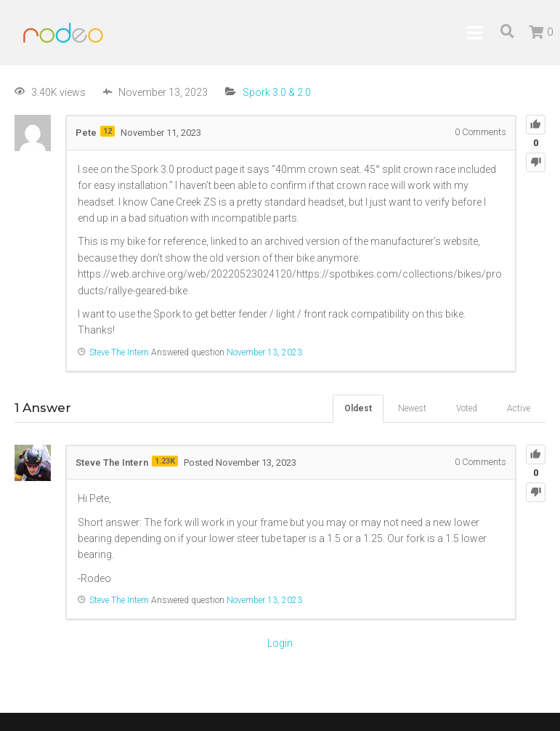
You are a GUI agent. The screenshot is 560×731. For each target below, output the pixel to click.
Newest (412, 408)
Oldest (358, 408)
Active (519, 408)
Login (280, 643)
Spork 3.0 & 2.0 (277, 92)
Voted (467, 408)
